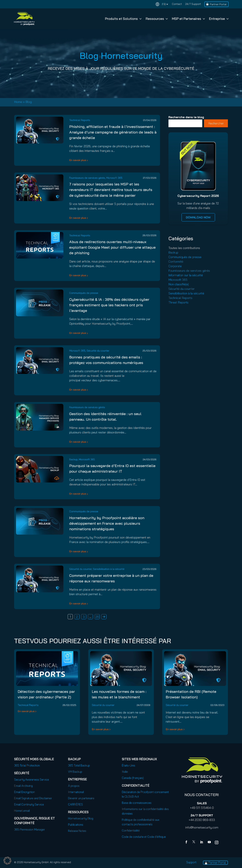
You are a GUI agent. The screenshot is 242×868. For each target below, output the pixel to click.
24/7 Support (193, 4)
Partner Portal (218, 4)
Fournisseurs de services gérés (87, 178)
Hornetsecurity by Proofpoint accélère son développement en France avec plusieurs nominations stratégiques (107, 523)
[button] (7, 861)
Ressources (157, 19)
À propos (74, 786)
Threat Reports (178, 302)
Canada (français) (133, 778)
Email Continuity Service (29, 804)
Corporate (175, 266)
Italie (125, 772)
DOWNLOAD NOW (198, 217)
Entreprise (219, 19)
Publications (76, 825)
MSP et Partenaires (188, 19)
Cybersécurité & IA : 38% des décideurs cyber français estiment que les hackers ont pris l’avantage (109, 305)
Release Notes (77, 831)
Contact (177, 4)
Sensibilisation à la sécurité (109, 569)
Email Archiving (23, 786)
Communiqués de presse (84, 293)
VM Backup (75, 772)
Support (191, 862)
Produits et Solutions (123, 19)
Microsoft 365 (114, 178)
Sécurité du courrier (98, 351)
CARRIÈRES (75, 804)
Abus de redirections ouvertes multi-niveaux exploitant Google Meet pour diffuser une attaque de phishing (112, 247)
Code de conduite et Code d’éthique (144, 837)
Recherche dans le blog (186, 117)
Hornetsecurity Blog (81, 818)
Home (18, 102)
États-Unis (128, 765)
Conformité (176, 262)
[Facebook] (187, 842)
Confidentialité (131, 830)
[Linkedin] (202, 842)
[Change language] (162, 4)
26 (97, 617)
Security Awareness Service (32, 779)
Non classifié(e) (179, 284)
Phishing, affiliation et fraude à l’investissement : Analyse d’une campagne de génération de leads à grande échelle (113, 132)
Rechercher (216, 123)
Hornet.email (22, 811)
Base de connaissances (137, 803)
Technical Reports (80, 120)
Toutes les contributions (184, 248)
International (76, 792)
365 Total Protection (27, 765)
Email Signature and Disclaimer (33, 798)
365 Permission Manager (29, 829)
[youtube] (209, 842)
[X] (194, 842)
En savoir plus (78, 160)
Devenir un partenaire (81, 798)
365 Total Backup (79, 765)
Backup (73, 459)
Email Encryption (24, 792)
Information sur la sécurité (186, 275)
